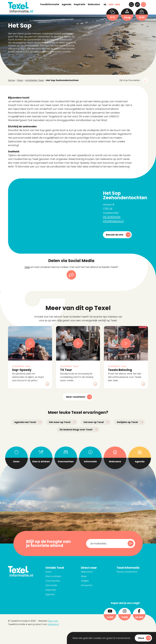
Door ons (53, 621)
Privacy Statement (127, 572)
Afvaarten (87, 585)
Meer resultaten (76, 397)
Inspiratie (80, 4)
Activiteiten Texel (35, 80)
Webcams (94, 4)
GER (111, 4)
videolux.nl (53, 624)
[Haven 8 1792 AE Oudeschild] (53, 216)
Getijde (85, 581)
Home (11, 80)
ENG (118, 4)
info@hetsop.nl (113, 221)
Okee (141, 638)
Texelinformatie (50, 4)
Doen (20, 80)
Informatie (51, 585)
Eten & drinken (53, 576)
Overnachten (53, 581)
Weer (84, 576)
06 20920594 (112, 217)
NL (105, 4)
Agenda (66, 4)
